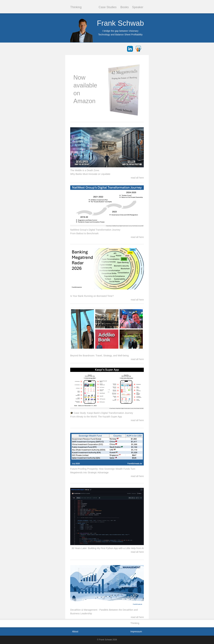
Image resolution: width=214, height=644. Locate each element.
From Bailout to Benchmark (84, 233)
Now (79, 77)
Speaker (138, 7)
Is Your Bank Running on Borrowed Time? (92, 296)
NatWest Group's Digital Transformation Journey (95, 230)
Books (125, 7)
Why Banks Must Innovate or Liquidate (90, 174)
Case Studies (108, 7)
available (85, 85)
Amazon (84, 101)
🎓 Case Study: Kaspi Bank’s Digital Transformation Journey (102, 413)
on (77, 93)
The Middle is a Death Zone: (85, 170)
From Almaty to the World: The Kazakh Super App (96, 417)
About (75, 631)
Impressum (136, 631)
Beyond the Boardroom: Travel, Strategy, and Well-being (99, 356)
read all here (137, 237)
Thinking (76, 7)
